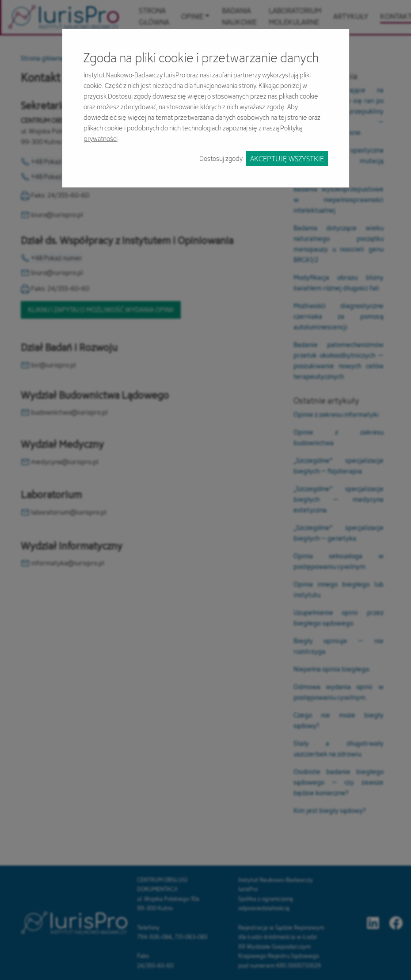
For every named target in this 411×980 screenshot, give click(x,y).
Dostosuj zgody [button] (221, 158)
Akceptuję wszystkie (287, 158)
